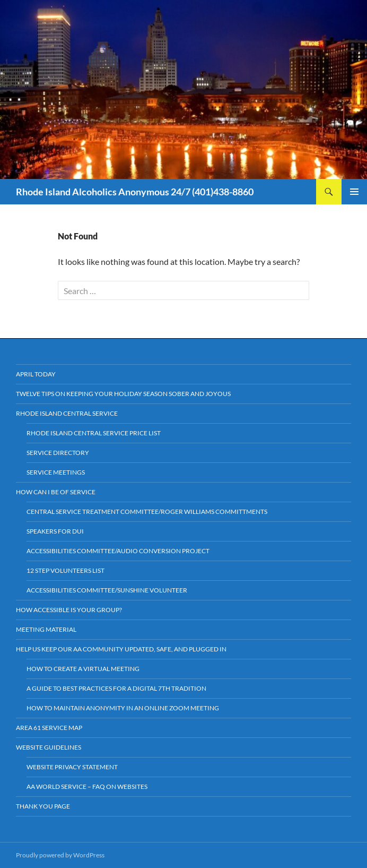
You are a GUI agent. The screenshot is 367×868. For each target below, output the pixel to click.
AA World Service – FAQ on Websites (87, 787)
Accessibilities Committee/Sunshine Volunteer (107, 590)
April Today (36, 374)
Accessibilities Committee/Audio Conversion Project (118, 551)
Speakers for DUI (55, 531)
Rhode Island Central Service (67, 413)
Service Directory (58, 453)
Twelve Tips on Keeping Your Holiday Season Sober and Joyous (123, 394)
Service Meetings (56, 472)
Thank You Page (43, 806)
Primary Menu (354, 192)
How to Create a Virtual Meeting (83, 669)
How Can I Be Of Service (56, 492)
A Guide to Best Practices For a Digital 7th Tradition (116, 688)
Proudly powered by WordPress (60, 855)
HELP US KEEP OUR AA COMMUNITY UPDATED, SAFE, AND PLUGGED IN (121, 649)
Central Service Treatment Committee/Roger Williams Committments (147, 512)
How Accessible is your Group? (69, 610)
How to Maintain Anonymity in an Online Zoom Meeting (123, 708)
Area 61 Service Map (49, 728)
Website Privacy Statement (72, 767)
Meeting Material (46, 629)
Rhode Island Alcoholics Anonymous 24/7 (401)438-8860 (135, 192)
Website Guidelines (49, 747)
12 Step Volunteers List (65, 570)
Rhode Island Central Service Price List (94, 433)
